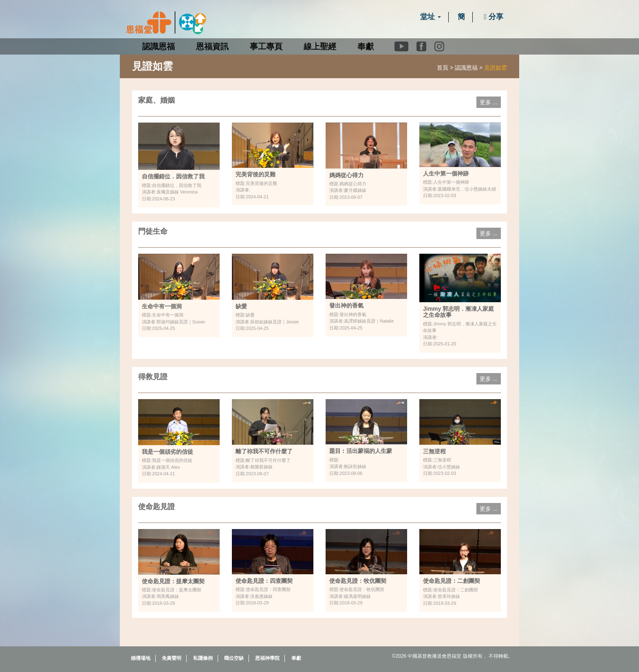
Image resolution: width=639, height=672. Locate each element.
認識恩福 (466, 68)
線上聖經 (320, 46)
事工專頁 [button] (266, 46)
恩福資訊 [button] (212, 46)
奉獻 (366, 46)
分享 (494, 17)
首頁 (443, 68)
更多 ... (489, 102)
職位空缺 (234, 658)
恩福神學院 (267, 658)
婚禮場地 (141, 658)
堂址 (431, 17)
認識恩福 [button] (159, 46)
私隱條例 (203, 658)
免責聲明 (172, 658)
